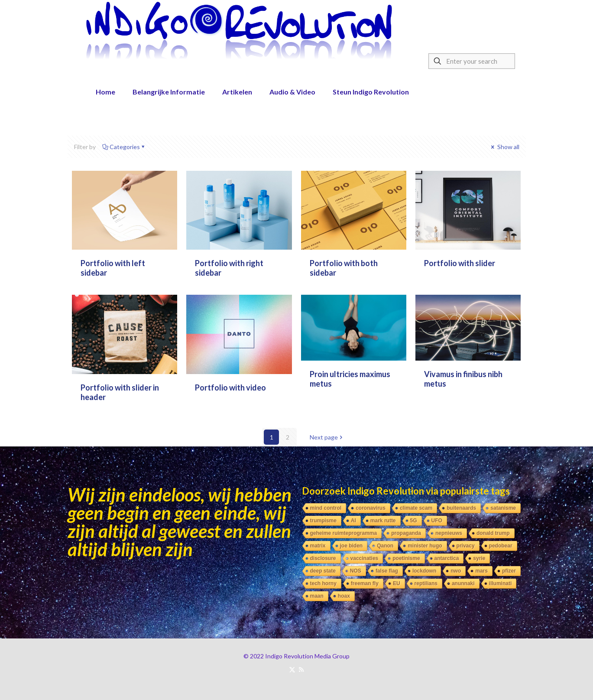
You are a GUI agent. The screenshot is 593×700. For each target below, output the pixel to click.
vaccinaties (365, 558)
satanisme (503, 508)
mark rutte (383, 521)
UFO (437, 521)
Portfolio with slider (460, 263)
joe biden (352, 546)
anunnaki (463, 583)
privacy (466, 546)
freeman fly (365, 583)
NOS (356, 571)
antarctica (447, 558)
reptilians (426, 583)
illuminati (501, 583)
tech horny (323, 583)
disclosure (323, 558)
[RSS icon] (301, 669)
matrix (318, 546)
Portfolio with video (230, 387)
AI (353, 521)
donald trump (493, 533)
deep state (323, 571)
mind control (326, 508)
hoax (344, 596)
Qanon (385, 546)
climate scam (416, 508)
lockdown (424, 571)
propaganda (406, 533)
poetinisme (406, 558)
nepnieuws (449, 533)
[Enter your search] (472, 61)
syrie (479, 558)
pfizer (509, 571)
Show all (505, 147)
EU (397, 583)
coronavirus (371, 508)
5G (414, 521)
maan (317, 596)
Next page (327, 437)
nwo (456, 571)
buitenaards (461, 508)
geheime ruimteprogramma (344, 533)
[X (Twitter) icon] (292, 669)
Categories (124, 147)
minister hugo (425, 546)
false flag (387, 571)
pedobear (501, 546)
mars (481, 571)
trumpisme (323, 521)
